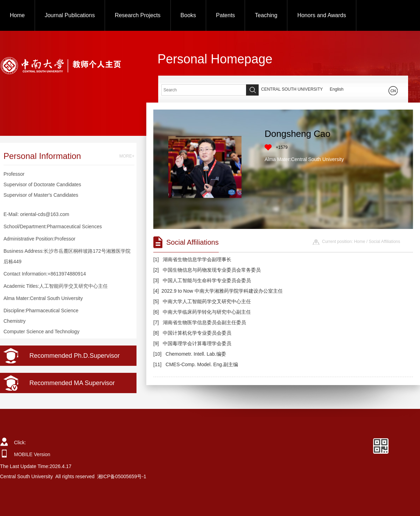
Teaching (266, 15)
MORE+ (127, 156)
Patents (225, 15)
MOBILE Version (32, 454)
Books (188, 15)
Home (17, 15)
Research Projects (138, 15)
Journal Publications (70, 15)
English (337, 89)
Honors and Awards (321, 15)
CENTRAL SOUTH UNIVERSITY (292, 89)
